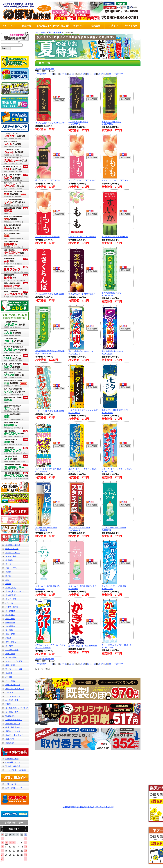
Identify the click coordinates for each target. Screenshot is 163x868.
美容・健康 (10, 665)
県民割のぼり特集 (13, 731)
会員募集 (9, 560)
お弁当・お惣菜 (12, 607)
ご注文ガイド (11, 784)
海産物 (8, 584)
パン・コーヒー (12, 603)
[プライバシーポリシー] (104, 807)
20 (102, 74)
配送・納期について (14, 788)
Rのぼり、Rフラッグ (14, 735)
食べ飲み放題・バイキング (17, 708)
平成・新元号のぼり (14, 727)
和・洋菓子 (10, 615)
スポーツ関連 (11, 657)
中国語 (8, 704)
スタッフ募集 (11, 556)
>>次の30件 (119, 74)
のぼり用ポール (12, 759)
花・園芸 (9, 630)
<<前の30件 (42, 74)
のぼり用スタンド (13, 762)
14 (81, 74)
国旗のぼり (10, 743)
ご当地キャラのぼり (14, 720)
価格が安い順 (48, 69)
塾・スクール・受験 (14, 669)
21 (106, 74)
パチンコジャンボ (13, 696)
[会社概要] (66, 807)
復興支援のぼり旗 (13, 724)
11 (70, 74)
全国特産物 (10, 623)
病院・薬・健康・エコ (15, 689)
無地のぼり (10, 739)
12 (73, 74)
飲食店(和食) (11, 595)
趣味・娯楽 (10, 654)
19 (99, 74)
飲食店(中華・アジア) (14, 591)
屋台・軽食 (10, 619)
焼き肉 (8, 576)
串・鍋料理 (10, 611)
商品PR (9, 673)
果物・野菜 (10, 634)
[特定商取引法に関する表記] (82, 807)
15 (84, 74)
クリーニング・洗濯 (14, 661)
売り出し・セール (13, 545)
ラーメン (9, 564)
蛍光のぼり (10, 716)
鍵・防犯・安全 (12, 700)
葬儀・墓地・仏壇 (13, 685)
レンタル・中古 (12, 650)
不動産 (8, 638)
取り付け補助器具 (13, 766)
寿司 (7, 580)
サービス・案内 (12, 712)
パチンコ (9, 692)
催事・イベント (12, 549)
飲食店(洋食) (11, 588)
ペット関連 (10, 681)
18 (95, 74)
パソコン (9, 677)
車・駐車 (9, 646)
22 (110, 74)
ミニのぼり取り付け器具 (16, 770)
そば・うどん (11, 568)
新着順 (38, 69)
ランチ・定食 (11, 599)
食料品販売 (10, 626)
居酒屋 (8, 572)
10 (66, 74)
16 (88, 74)
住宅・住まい (11, 642)
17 (92, 74)
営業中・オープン (13, 553)
